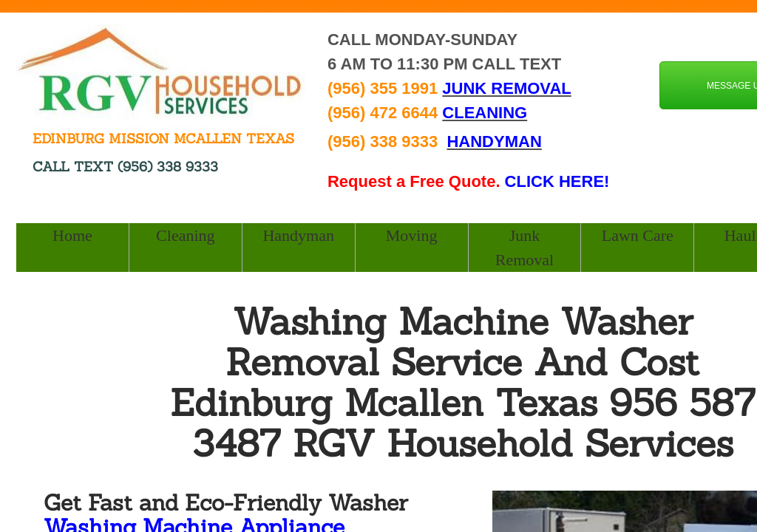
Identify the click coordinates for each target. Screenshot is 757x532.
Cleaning (185, 235)
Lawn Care (638, 235)
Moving (412, 235)
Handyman (298, 235)
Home (72, 235)
